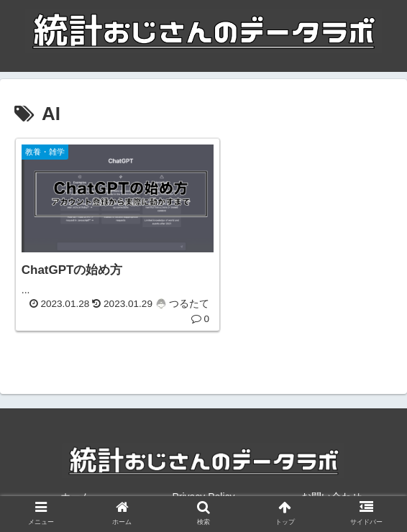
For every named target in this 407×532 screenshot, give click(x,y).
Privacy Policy (203, 486)
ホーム (76, 486)
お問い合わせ (331, 486)
